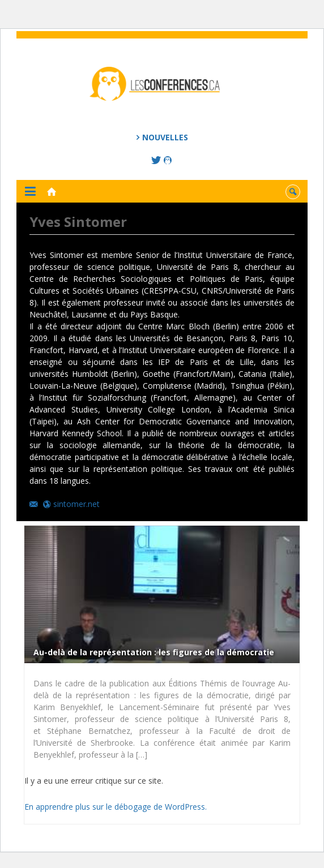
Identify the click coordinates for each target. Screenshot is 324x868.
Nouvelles (165, 137)
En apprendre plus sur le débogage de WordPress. (116, 807)
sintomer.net (76, 504)
